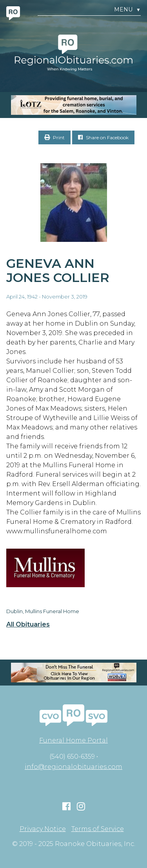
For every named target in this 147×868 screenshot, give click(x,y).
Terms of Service (98, 829)
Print (54, 137)
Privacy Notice (43, 829)
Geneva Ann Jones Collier (58, 271)
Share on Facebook (103, 137)
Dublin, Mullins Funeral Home (43, 611)
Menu (127, 10)
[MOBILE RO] (73, 105)
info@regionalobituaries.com (73, 767)
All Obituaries (28, 625)
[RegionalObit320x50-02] (73, 673)
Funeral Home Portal (73, 740)
